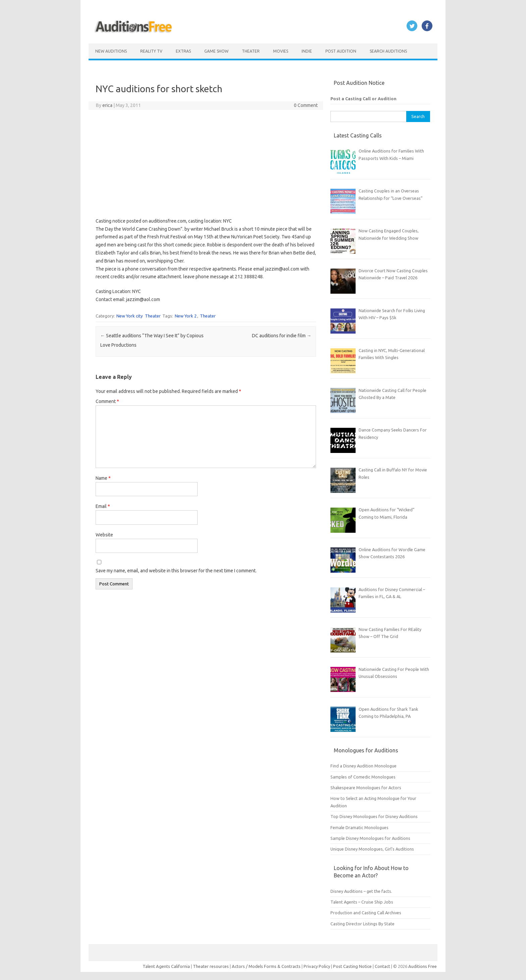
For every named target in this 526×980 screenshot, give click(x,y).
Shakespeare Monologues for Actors (366, 788)
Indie (307, 51)
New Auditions (111, 51)
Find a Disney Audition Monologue (363, 766)
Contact (383, 966)
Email (103, 506)
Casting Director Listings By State (362, 924)
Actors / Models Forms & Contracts (266, 966)
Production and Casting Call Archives (366, 913)
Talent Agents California (166, 966)
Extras (183, 51)
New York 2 (186, 316)
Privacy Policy (317, 966)
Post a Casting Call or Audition (363, 99)
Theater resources (211, 966)
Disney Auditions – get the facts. (361, 891)
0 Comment (306, 105)
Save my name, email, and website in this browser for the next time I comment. (176, 571)
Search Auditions (388, 51)
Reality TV (151, 51)
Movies (281, 51)
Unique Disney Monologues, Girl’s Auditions (372, 849)
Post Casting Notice (352, 966)
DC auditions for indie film (282, 336)
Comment (107, 401)
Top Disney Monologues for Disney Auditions (374, 816)
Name (103, 478)
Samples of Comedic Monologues (363, 777)
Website (104, 535)
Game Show (216, 51)
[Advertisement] (206, 164)
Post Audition (341, 51)
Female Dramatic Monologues (359, 827)
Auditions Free (423, 966)
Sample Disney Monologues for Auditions (370, 838)
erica (107, 105)
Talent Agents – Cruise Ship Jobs (362, 902)
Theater (251, 51)
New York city (129, 316)
